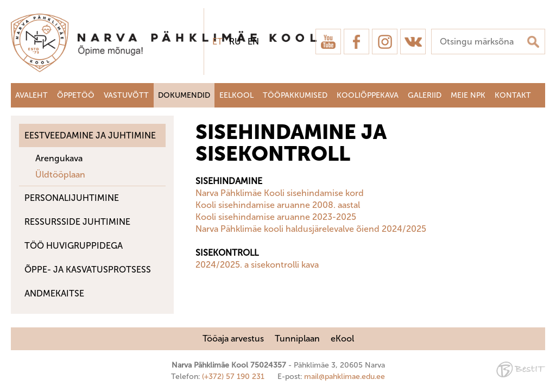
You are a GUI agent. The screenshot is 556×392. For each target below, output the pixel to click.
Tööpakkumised (295, 95)
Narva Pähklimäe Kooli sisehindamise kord (280, 193)
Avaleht (31, 95)
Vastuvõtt (126, 95)
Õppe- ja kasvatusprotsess (88, 270)
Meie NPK (468, 95)
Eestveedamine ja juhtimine (90, 135)
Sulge (539, 20)
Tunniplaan (297, 339)
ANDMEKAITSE (54, 293)
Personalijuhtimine (72, 198)
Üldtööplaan (60, 175)
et (217, 42)
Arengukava (59, 158)
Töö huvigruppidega (74, 246)
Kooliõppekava (368, 95)
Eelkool (236, 95)
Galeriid (425, 95)
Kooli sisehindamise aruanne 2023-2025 (276, 217)
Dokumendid (184, 95)
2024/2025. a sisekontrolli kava (257, 265)
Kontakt (513, 95)
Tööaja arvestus (233, 339)
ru (235, 42)
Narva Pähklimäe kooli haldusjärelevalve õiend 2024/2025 (311, 229)
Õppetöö (76, 95)
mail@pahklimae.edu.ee (345, 377)
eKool (342, 339)
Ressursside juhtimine (77, 222)
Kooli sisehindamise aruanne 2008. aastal (278, 205)
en (253, 42)
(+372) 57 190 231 (233, 377)
